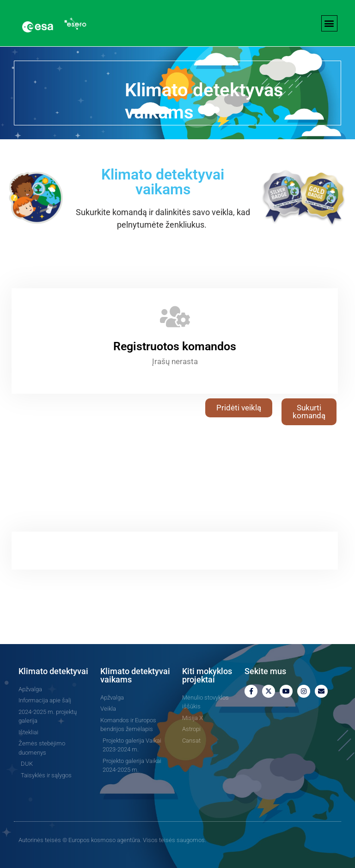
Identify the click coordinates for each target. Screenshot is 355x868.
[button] (329, 23)
